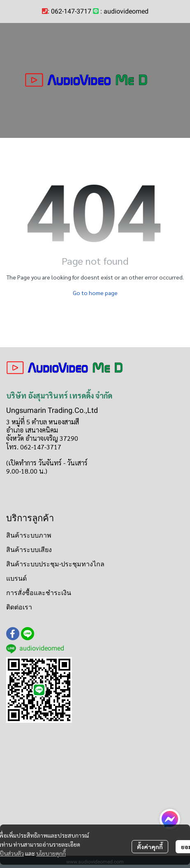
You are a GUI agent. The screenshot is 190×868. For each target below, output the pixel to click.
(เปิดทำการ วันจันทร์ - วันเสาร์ (47, 463)
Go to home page (95, 293)
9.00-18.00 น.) (27, 471)
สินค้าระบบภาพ (29, 535)
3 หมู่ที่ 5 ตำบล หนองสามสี (43, 422)
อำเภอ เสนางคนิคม (32, 430)
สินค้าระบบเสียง (29, 550)
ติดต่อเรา (19, 607)
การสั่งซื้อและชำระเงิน (39, 593)
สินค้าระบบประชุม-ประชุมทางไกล (55, 564)
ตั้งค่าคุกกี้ (150, 847)
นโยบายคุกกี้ (51, 853)
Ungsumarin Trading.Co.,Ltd (52, 410)
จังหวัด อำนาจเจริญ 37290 (42, 438)
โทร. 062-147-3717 (34, 447)
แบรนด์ (16, 578)
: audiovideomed (124, 11)
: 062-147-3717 (70, 11)
